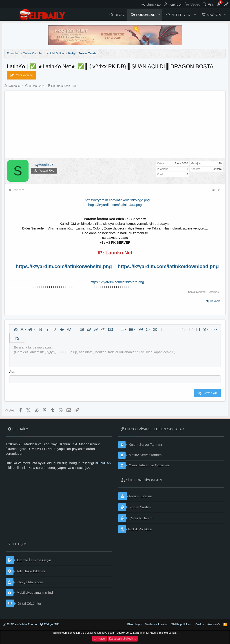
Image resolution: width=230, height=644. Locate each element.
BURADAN (103, 463)
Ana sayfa (214, 624)
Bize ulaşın (135, 624)
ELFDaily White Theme (20, 624)
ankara (218, 169)
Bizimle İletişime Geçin (28, 560)
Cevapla (215, 301)
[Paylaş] (213, 190)
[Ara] (208, 4)
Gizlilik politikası (181, 624)
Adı (12, 372)
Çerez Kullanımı (136, 518)
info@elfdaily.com (24, 582)
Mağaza (214, 15)
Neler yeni (181, 15)
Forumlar (146, 15)
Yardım (199, 624)
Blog (119, 15)
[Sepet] (192, 4)
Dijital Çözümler (23, 603)
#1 (219, 190)
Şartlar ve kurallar (156, 624)
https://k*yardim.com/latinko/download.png (168, 266)
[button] (159, 15)
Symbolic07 (15, 86)
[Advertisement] (115, 124)
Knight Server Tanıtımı (140, 445)
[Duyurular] (219, 4)
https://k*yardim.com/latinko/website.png (64, 266)
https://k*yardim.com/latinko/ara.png (117, 282)
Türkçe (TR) (50, 624)
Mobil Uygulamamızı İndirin (31, 593)
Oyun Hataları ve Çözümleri (144, 465)
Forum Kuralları (135, 496)
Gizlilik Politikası (135, 529)
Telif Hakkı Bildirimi (25, 571)
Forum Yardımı (135, 507)
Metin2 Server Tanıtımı (140, 455)
